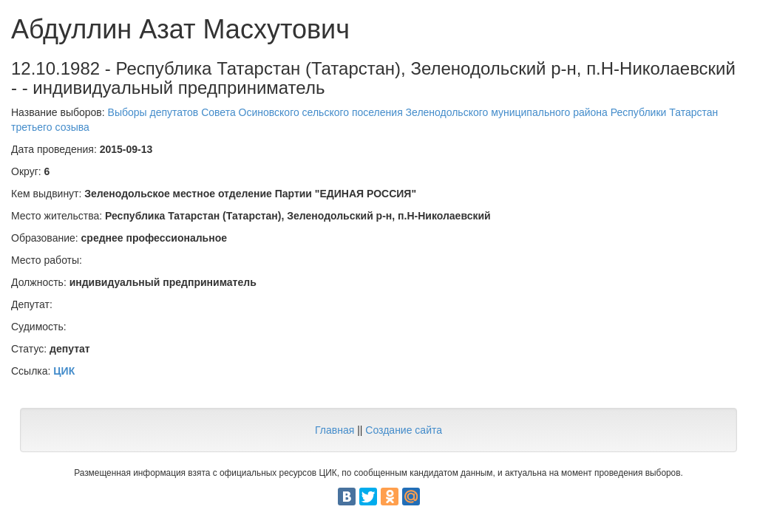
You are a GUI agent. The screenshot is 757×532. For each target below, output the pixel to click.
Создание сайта (404, 430)
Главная (335, 430)
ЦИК (64, 371)
